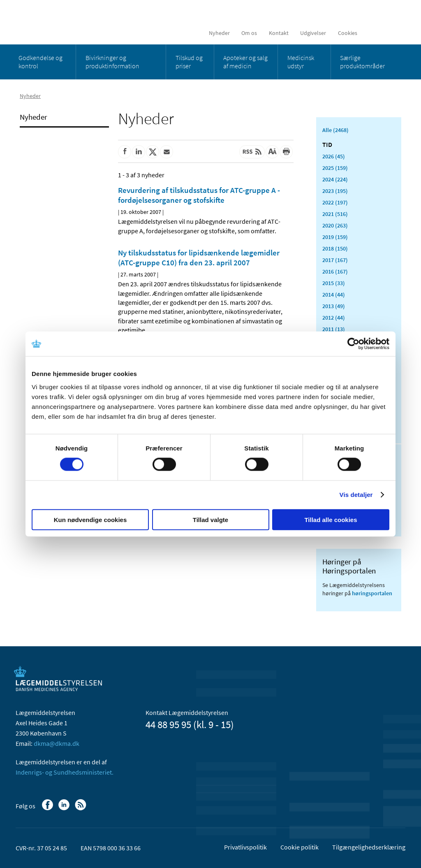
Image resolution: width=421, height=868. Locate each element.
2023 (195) (335, 191)
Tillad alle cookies (331, 519)
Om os (249, 33)
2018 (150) (335, 248)
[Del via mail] (167, 152)
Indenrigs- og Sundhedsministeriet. (65, 772)
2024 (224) (335, 179)
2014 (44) (334, 295)
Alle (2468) (335, 130)
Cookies (348, 33)
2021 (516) (335, 214)
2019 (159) (335, 237)
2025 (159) (335, 168)
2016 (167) (335, 272)
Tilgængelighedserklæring (369, 847)
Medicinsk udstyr (301, 62)
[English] (373, 33)
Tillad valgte (210, 519)
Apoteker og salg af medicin (245, 62)
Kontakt (279, 33)
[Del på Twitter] (153, 152)
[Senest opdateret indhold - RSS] (252, 152)
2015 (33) (334, 283)
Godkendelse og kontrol (40, 62)
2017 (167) (335, 260)
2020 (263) (335, 225)
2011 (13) (334, 329)
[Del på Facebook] (125, 152)
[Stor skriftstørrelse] (272, 152)
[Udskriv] (286, 152)
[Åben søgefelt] (392, 33)
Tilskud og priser (189, 62)
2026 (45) (334, 156)
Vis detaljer (356, 495)
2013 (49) (334, 306)
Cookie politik (300, 847)
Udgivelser (313, 33)
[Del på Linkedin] (139, 152)
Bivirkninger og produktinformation (112, 62)
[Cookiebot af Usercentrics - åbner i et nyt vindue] (353, 344)
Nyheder (219, 33)
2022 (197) (335, 202)
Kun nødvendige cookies (90, 519)
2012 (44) (334, 318)
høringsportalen (372, 593)
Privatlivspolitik (245, 847)
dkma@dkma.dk (57, 743)
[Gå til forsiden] (75, 22)
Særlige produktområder (362, 62)
